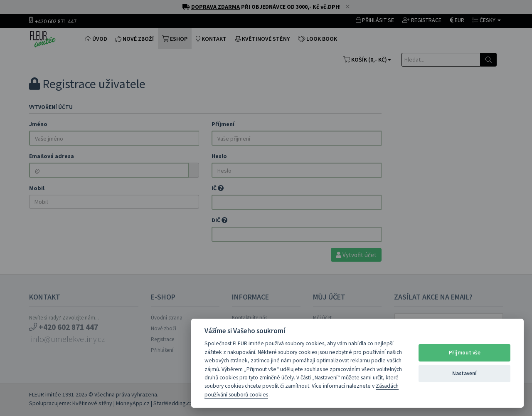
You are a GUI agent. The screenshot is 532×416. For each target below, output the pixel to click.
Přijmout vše (465, 353)
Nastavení (464, 373)
